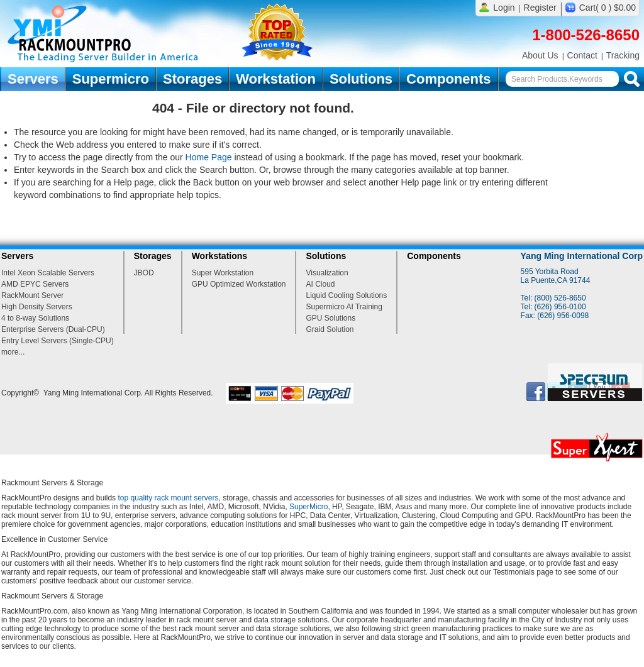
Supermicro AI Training (344, 307)
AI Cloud (320, 284)
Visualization (327, 273)
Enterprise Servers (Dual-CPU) (53, 329)
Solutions (361, 79)
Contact (582, 55)
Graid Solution (330, 329)
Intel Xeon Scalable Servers (48, 273)
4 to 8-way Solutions (35, 318)
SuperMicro (308, 507)
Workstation (276, 79)
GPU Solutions (330, 318)
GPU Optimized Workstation (239, 284)
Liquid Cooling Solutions (346, 295)
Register (540, 8)
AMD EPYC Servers (35, 284)
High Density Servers (37, 307)
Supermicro (111, 79)
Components (448, 79)
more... (13, 352)
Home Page (209, 157)
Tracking (623, 55)
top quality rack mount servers (168, 498)
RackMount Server (32, 295)
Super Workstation (223, 273)
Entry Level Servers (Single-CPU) (58, 341)
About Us (540, 55)
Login (504, 8)
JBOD (144, 273)
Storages (192, 79)
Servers (33, 79)
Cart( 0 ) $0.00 (608, 8)
